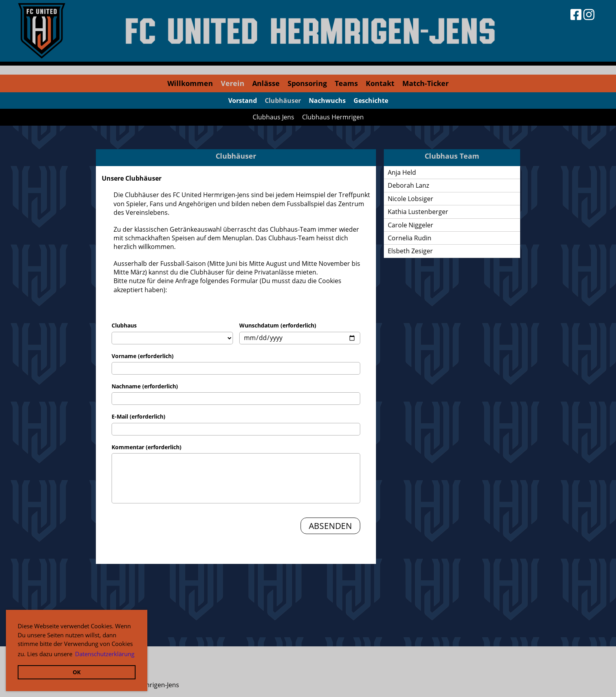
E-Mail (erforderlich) (138, 416)
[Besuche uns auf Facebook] (576, 14)
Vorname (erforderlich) (143, 356)
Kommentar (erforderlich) (147, 447)
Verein (233, 83)
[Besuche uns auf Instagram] (589, 14)
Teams (346, 83)
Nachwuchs (327, 101)
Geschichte (371, 101)
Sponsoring (307, 83)
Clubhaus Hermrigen (333, 117)
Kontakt (380, 83)
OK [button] (77, 672)
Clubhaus (124, 325)
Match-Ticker (425, 83)
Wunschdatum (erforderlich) (278, 325)
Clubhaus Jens (273, 117)
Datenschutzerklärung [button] (105, 654)
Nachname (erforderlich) (145, 386)
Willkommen (190, 83)
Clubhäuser (283, 101)
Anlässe (266, 83)
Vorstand (243, 101)
